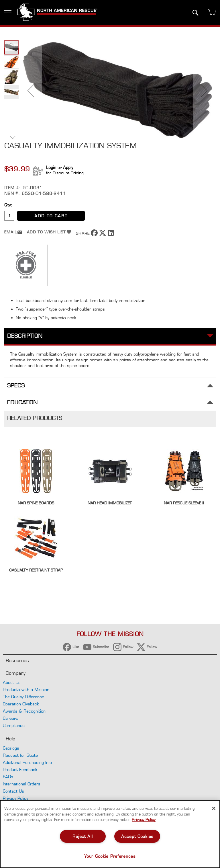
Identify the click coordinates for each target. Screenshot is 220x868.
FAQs (8, 777)
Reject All (82, 836)
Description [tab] (25, 336)
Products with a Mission (26, 689)
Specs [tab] (16, 386)
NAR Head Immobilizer (110, 503)
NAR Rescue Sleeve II (184, 503)
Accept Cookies (137, 836)
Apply (68, 167)
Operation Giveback (21, 704)
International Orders (22, 784)
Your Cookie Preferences (110, 856)
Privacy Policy (15, 798)
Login (51, 167)
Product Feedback (20, 770)
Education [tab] (22, 402)
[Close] (214, 808)
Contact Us (13, 791)
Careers (10, 718)
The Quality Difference (23, 697)
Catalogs (11, 748)
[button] (31, 91)
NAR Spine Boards (36, 503)
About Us (12, 682)
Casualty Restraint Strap (36, 570)
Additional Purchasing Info (27, 762)
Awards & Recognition (24, 711)
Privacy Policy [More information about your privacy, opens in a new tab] (144, 820)
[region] (110, 834)
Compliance (14, 725)
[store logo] (57, 13)
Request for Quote (20, 755)
